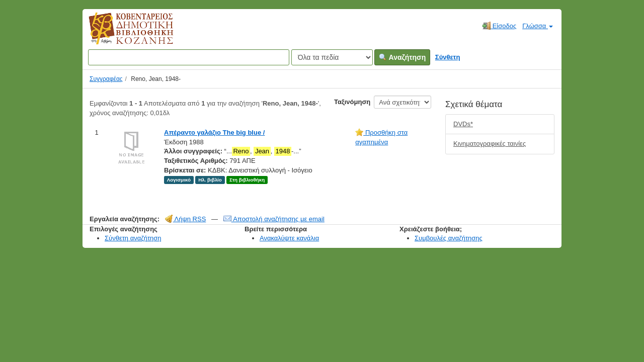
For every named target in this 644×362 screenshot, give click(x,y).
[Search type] (332, 57)
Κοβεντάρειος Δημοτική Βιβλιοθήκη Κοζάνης (122, 34)
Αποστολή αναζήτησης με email (274, 219)
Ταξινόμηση (352, 102)
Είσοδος (499, 26)
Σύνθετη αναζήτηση (133, 238)
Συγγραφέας (106, 79)
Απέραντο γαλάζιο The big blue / (214, 132)
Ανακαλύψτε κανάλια (289, 238)
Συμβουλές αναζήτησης (449, 238)
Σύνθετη (448, 57)
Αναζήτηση (402, 57)
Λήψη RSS (186, 219)
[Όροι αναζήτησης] (189, 57)
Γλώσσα (538, 26)
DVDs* (463, 124)
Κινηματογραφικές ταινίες (490, 144)
